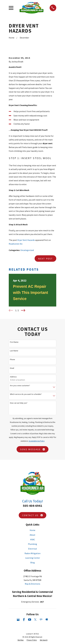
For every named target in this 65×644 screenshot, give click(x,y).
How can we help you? (19, 403)
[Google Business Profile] (18, 620)
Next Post (45, 259)
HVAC (33, 539)
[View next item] (23, 310)
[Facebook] (24, 620)
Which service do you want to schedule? (26, 394)
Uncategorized (27, 250)
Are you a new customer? (20, 386)
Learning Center (33, 558)
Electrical (32, 549)
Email (12, 368)
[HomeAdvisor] (47, 620)
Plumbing (32, 544)
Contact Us (33, 515)
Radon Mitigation (32, 553)
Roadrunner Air (16, 244)
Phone (12, 359)
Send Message (32, 449)
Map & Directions (32, 584)
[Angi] (41, 620)
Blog (33, 562)
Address (13, 377)
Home (32, 530)
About (32, 535)
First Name (14, 342)
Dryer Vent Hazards (26, 240)
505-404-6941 (32, 506)
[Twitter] (35, 620)
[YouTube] (30, 620)
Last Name (14, 351)
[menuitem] (21, 640)
